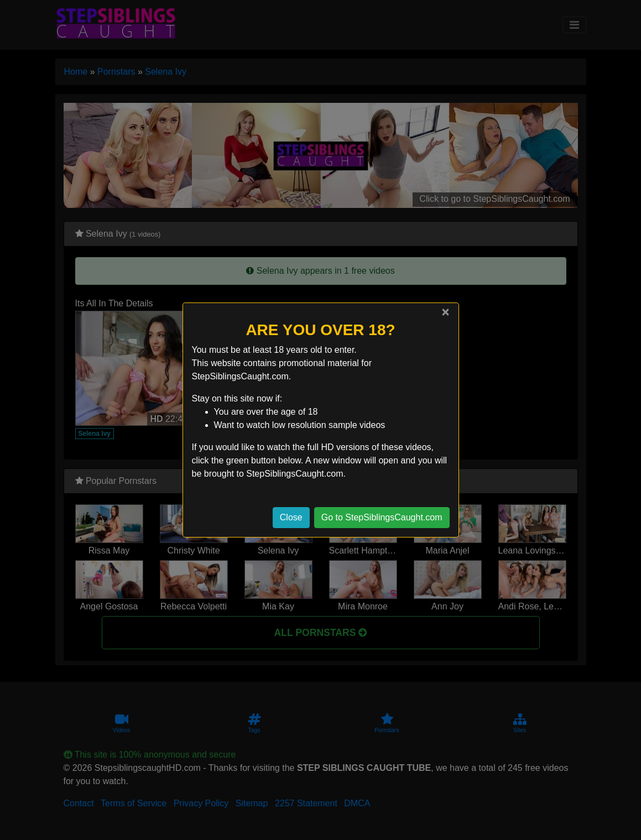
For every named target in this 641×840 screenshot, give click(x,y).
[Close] (445, 312)
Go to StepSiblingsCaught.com (382, 517)
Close (291, 517)
